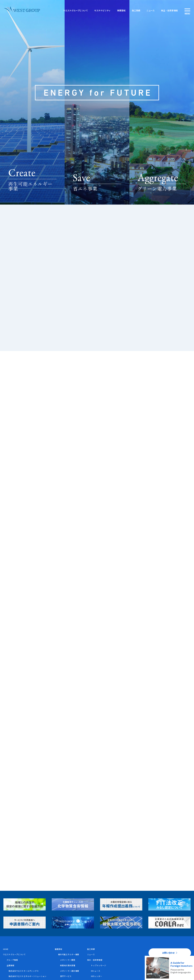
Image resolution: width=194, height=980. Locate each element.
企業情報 (10, 965)
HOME (6, 949)
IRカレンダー (97, 976)
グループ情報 (12, 960)
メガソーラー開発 (68, 960)
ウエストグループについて (75, 10)
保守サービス (66, 976)
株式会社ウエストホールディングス (24, 971)
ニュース (150, 10)
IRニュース (96, 971)
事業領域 (121, 10)
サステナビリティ (102, 10)
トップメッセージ (99, 965)
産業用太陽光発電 (68, 965)
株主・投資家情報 (169, 10)
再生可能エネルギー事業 (69, 954)
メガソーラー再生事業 (70, 971)
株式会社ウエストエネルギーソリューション (27, 976)
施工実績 (135, 10)
